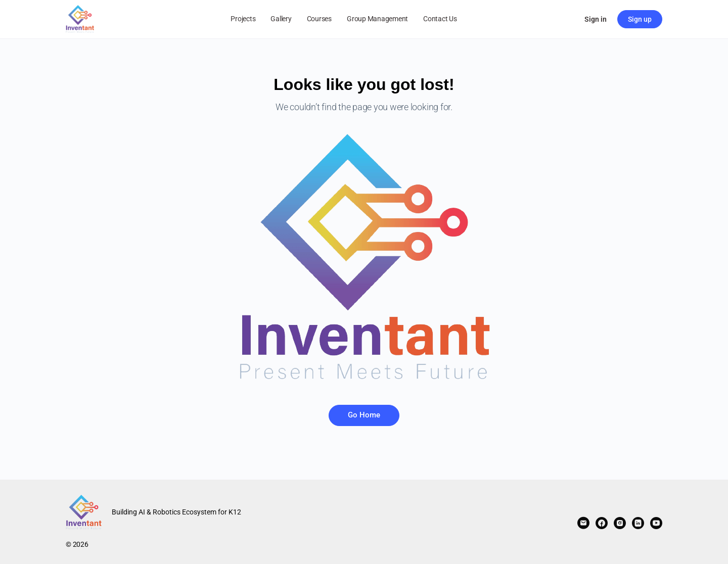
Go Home (364, 415)
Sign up (640, 19)
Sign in (596, 19)
